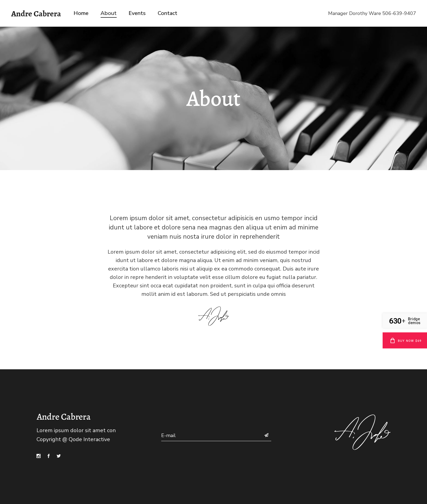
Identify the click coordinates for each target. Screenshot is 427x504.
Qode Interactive (89, 439)
